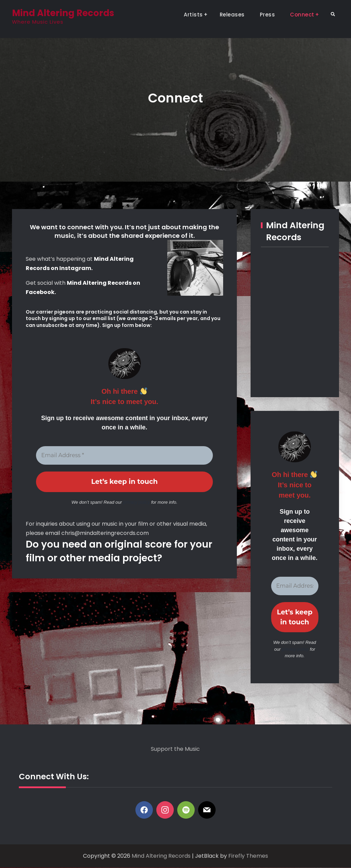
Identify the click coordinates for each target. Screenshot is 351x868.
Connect (302, 15)
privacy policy (136, 502)
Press (268, 15)
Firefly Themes (248, 857)
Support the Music (175, 749)
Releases (232, 15)
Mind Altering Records (63, 13)
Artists (193, 15)
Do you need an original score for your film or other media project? (119, 551)
